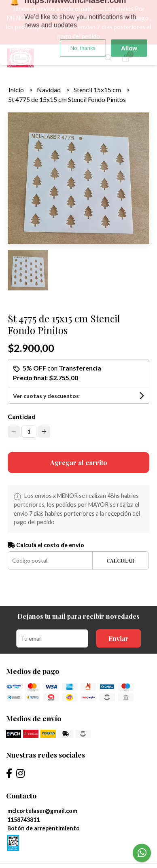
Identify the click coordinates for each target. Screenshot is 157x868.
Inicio (17, 90)
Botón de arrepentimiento (43, 828)
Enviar (119, 638)
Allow (129, 21)
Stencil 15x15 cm (98, 90)
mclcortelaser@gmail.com (42, 811)
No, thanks (83, 21)
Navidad (49, 90)
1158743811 (23, 820)
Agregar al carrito (79, 463)
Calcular (120, 560)
